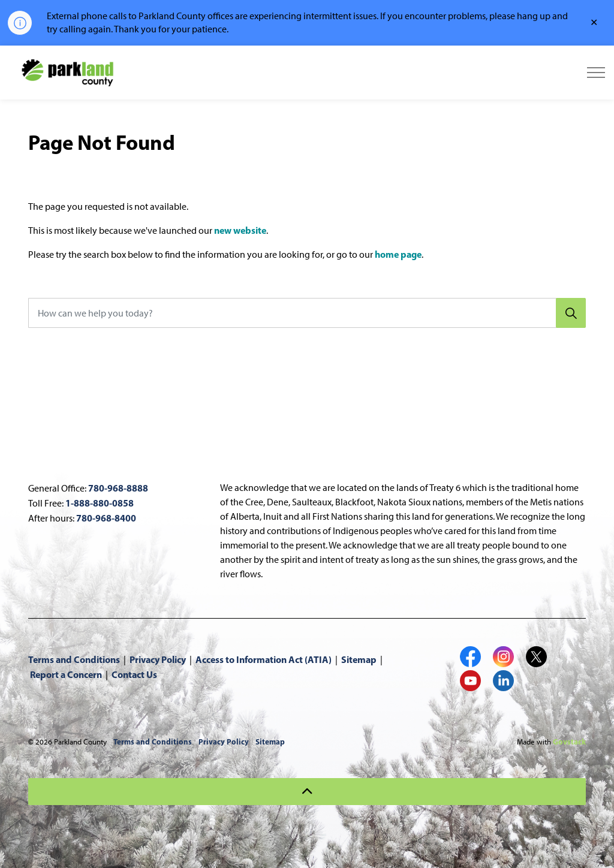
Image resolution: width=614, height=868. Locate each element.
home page (398, 254)
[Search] (571, 313)
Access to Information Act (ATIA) (264, 659)
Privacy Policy (158, 659)
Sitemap (359, 659)
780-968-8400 (106, 518)
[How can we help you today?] (307, 313)
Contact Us (134, 674)
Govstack (569, 742)
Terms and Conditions (74, 659)
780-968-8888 (118, 488)
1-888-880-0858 (100, 503)
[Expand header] (596, 73)
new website (240, 230)
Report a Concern (66, 674)
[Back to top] (307, 792)
